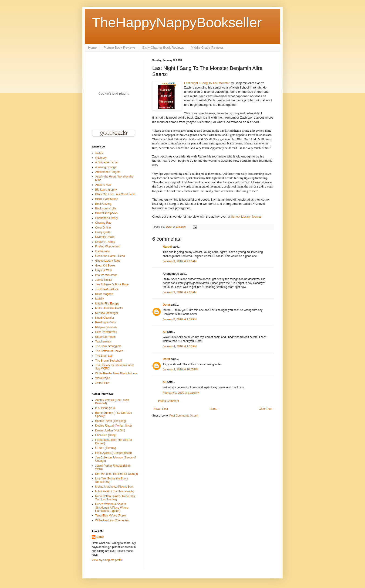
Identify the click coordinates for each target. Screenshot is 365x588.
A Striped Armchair (107, 162)
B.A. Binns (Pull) (105, 408)
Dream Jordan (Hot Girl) (110, 431)
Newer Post (161, 409)
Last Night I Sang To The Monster (207, 83)
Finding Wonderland (108, 246)
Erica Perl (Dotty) (106, 435)
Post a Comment (168, 401)
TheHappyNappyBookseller (177, 22)
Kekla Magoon (104, 294)
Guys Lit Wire (104, 270)
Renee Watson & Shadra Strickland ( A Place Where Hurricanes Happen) (112, 508)
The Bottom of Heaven (109, 351)
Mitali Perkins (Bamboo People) (115, 491)
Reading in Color (106, 322)
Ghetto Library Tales (108, 261)
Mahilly (100, 299)
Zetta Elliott (102, 383)
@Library (101, 158)
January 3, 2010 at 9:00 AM (180, 292)
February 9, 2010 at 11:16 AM (181, 393)
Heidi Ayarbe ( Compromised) (113, 453)
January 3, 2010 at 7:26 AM (180, 261)
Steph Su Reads (105, 337)
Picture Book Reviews (119, 48)
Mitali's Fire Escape (107, 304)
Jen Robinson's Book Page (112, 284)
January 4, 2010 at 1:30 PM (180, 346)
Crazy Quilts (103, 232)
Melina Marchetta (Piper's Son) (114, 487)
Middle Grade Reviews (207, 48)
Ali (164, 332)
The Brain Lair (104, 356)
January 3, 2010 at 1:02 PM (180, 319)
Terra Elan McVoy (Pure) (110, 516)
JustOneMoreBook (107, 289)
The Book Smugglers (108, 346)
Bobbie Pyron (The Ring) (111, 421)
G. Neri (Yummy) (106, 448)
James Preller (104, 280)
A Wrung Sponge (106, 167)
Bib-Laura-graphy (106, 190)
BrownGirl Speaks (106, 213)
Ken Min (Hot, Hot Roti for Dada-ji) (117, 474)
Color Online (103, 228)
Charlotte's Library (106, 218)
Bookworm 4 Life (106, 209)
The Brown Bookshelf (108, 361)
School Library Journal (246, 217)
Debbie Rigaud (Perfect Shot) (113, 426)
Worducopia (103, 378)
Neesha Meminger (107, 313)
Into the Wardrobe (106, 275)
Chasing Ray (103, 223)
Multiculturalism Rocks (109, 308)
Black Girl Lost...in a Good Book (115, 194)
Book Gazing (103, 204)
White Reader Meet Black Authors (116, 373)
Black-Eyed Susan (107, 199)
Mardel (167, 247)
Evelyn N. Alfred (105, 242)
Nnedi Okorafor (105, 318)
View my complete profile (107, 560)
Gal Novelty (102, 251)
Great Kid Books (105, 266)
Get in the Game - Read (110, 256)
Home (92, 48)
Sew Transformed (106, 332)
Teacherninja (103, 342)
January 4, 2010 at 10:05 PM (180, 369)
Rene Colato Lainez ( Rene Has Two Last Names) (115, 498)
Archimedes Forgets (108, 172)
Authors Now (103, 185)
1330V (99, 153)
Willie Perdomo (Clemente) (112, 520)
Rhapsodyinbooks (106, 327)
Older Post (265, 409)
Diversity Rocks (105, 237)
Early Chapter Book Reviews (163, 48)
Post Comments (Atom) (184, 416)
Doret (166, 305)
